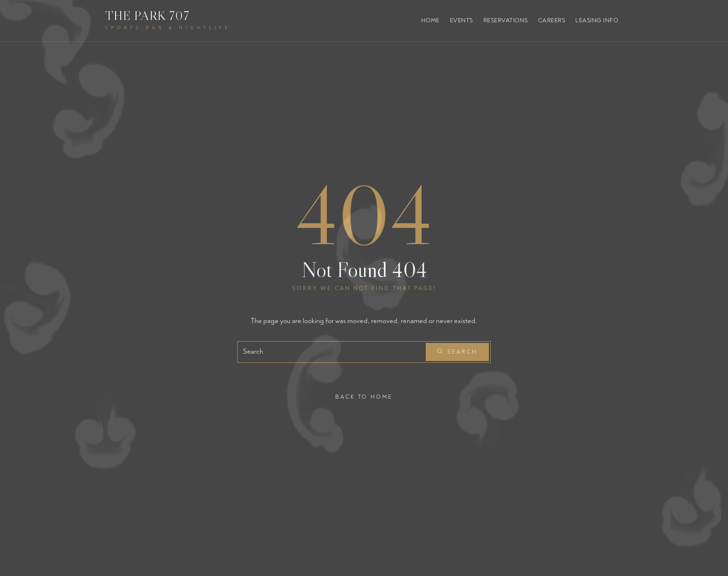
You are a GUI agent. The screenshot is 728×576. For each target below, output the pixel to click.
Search (457, 352)
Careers (552, 20)
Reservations (506, 20)
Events (461, 20)
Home (430, 20)
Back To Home (364, 397)
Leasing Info (597, 20)
